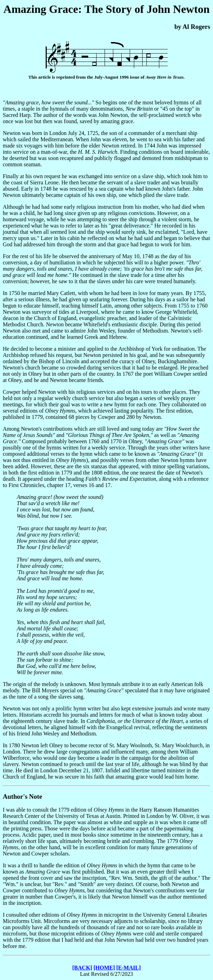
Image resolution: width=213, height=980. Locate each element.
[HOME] (104, 968)
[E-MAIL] (129, 968)
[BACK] (82, 968)
